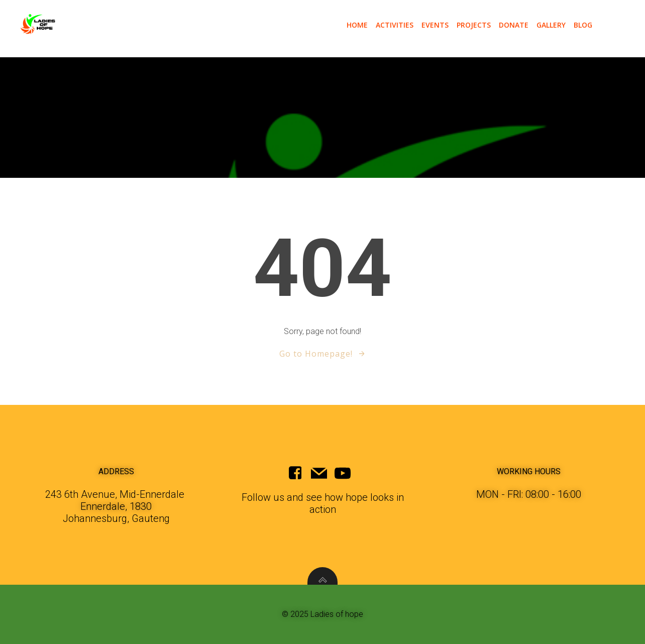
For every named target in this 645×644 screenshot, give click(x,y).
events (435, 25)
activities (395, 25)
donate (514, 25)
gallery (551, 25)
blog (583, 25)
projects (474, 25)
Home (357, 25)
